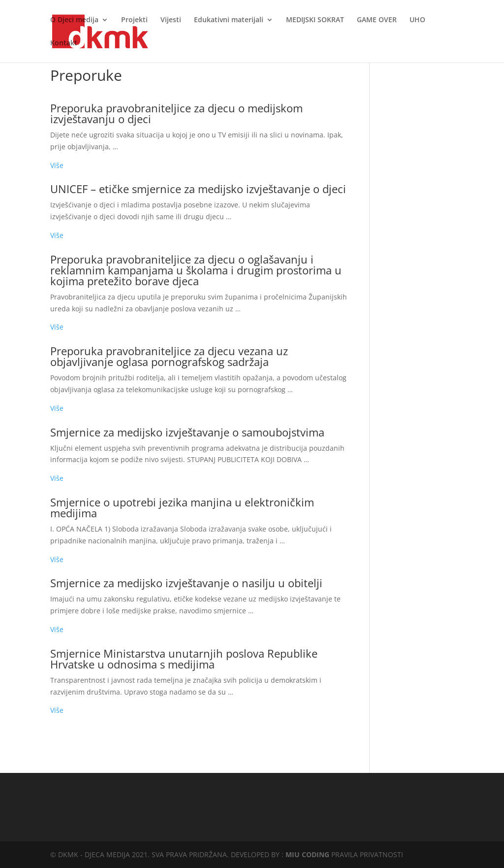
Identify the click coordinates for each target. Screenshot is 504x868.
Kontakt (64, 43)
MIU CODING (307, 854)
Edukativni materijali (229, 20)
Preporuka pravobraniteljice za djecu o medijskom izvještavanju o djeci (176, 113)
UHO (417, 20)
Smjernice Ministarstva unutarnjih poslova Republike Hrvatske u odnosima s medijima (184, 659)
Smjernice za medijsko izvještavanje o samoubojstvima (187, 432)
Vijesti (171, 20)
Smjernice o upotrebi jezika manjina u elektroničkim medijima (182, 507)
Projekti (134, 20)
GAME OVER (377, 20)
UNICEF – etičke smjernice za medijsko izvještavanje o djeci (198, 189)
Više (57, 165)
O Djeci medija (74, 20)
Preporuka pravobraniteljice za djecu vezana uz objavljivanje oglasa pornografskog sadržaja (169, 356)
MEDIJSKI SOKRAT (315, 20)
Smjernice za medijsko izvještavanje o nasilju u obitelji (186, 583)
